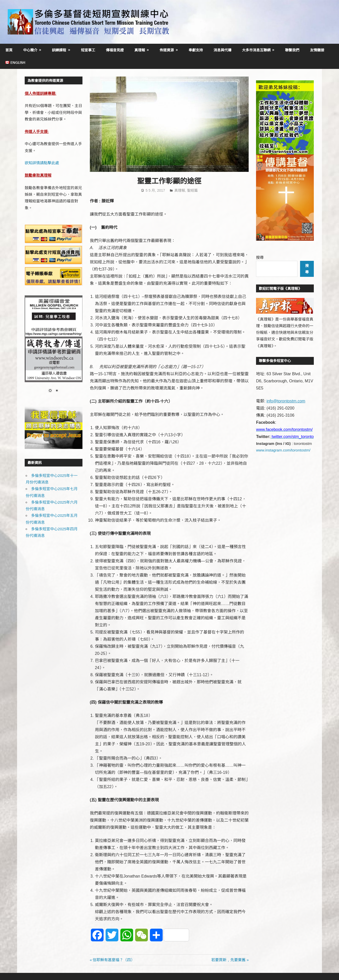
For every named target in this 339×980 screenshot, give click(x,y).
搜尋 (260, 257)
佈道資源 (167, 50)
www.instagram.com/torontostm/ (283, 450)
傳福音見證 (115, 50)
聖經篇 (192, 190)
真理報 (140, 50)
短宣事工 (88, 50)
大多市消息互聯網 (256, 50)
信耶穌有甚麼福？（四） (114, 960)
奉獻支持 (196, 50)
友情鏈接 (317, 50)
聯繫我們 (292, 50)
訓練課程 (59, 50)
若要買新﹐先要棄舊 (228, 960)
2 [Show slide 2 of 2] (57, 391)
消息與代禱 (222, 50)
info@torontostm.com (286, 401)
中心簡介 (30, 50)
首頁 (9, 50)
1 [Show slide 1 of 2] (50, 391)
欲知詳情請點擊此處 (42, 163)
